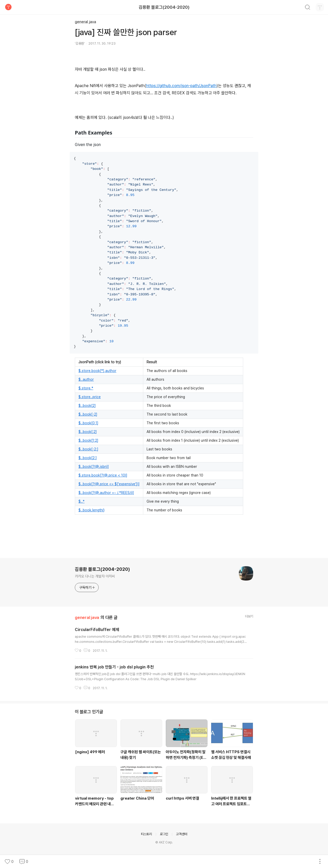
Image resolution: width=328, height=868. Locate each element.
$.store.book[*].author (97, 371)
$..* (81, 501)
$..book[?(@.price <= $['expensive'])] (109, 484)
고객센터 (182, 834)
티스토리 (146, 834)
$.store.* (86, 388)
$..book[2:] (88, 458)
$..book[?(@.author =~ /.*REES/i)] (106, 493)
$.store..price (90, 397)
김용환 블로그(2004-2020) (164, 7)
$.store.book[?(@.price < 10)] (103, 475)
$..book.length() (91, 510)
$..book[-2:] (88, 449)
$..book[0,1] (88, 423)
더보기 (249, 616)
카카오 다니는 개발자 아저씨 (95, 576)
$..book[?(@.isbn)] (94, 467)
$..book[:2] (88, 432)
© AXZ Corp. (164, 842)
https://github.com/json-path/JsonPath (181, 86)
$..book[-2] (88, 414)
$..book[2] (87, 406)
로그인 (164, 834)
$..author (86, 379)
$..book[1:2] (88, 440)
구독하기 (87, 587)
